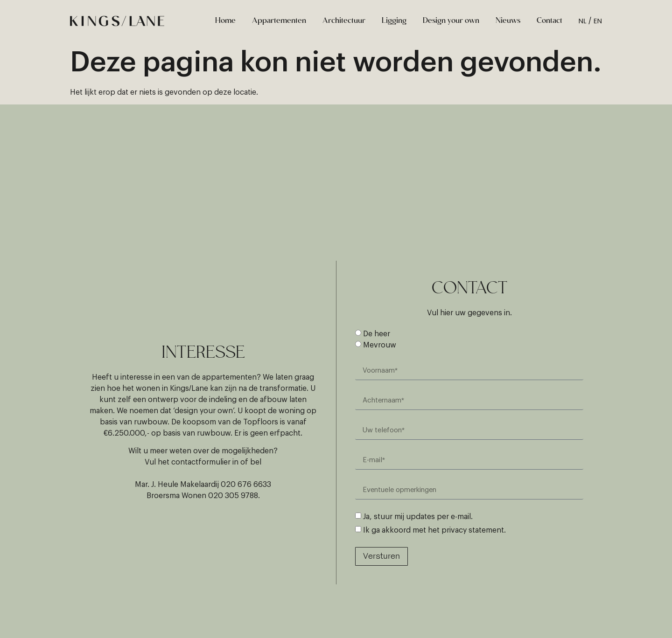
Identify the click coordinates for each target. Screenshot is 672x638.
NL (583, 21)
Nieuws (508, 21)
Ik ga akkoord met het (434, 530)
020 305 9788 (233, 496)
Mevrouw (380, 345)
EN (598, 21)
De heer (377, 334)
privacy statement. (474, 530)
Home (225, 21)
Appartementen (279, 21)
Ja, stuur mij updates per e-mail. (418, 517)
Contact (549, 21)
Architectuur (344, 21)
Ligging (394, 21)
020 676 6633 (246, 485)
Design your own (451, 21)
